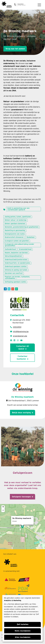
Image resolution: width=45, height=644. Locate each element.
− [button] (3, 510)
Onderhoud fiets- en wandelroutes (17, 263)
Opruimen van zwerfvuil (14, 273)
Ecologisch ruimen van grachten (17, 241)
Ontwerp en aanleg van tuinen (16, 270)
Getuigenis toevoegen (21, 497)
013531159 (17, 327)
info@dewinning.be (21, 332)
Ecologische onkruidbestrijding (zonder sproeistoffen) (19, 245)
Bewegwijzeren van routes (15, 234)
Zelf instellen (23, 624)
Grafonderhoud (10, 249)
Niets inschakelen (23, 631)
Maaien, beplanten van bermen (16, 253)
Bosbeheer (31, 237)
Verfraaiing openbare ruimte (15, 282)
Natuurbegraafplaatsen (13, 256)
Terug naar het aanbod (15, 49)
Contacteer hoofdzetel (22, 358)
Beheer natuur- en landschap (16, 220)
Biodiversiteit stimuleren (14, 237)
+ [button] (3, 507)
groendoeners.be (20, 336)
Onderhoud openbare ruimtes (16, 266)
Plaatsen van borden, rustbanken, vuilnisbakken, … (17, 277)
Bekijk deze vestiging (21, 413)
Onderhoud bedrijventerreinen (16, 259)
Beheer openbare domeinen (15, 223)
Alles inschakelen (23, 637)
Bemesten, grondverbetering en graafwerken (22, 227)
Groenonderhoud (25, 249)
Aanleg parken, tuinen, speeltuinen (18, 217)
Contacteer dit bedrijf (23, 348)
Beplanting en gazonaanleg (15, 230)
